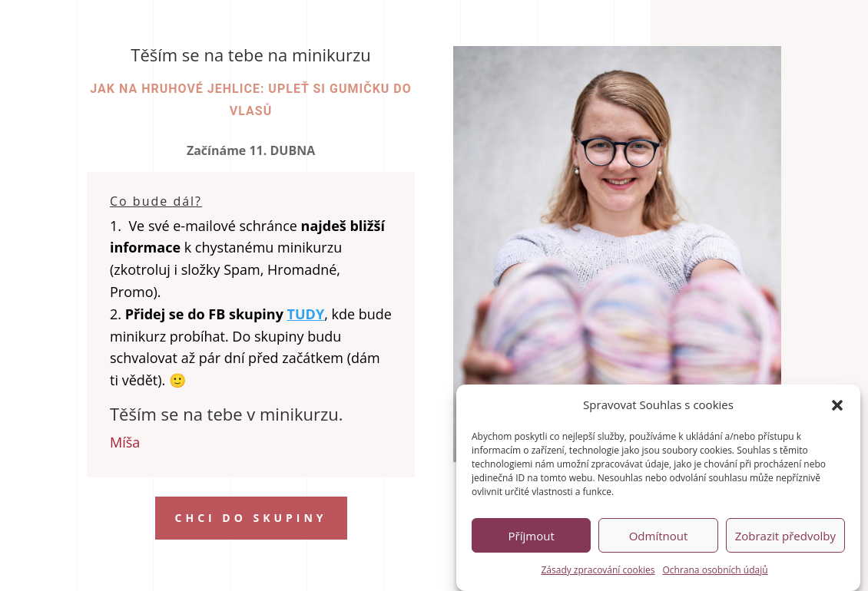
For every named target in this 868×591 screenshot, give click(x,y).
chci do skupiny (251, 518)
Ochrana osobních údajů (716, 573)
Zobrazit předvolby (785, 539)
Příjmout (532, 539)
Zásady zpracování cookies (598, 573)
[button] (837, 408)
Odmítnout (659, 539)
